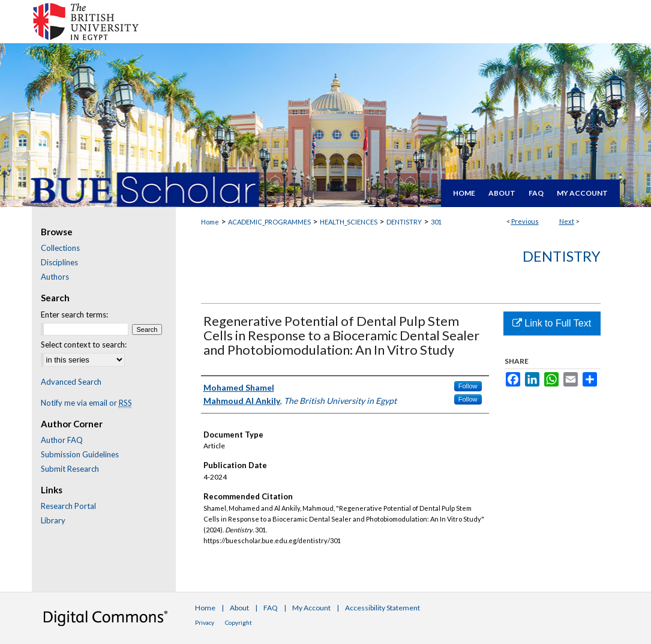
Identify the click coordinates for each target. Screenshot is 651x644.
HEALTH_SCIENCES (349, 222)
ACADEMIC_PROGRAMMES (269, 222)
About (239, 608)
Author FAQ (62, 440)
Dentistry (562, 256)
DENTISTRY (404, 222)
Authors (55, 277)
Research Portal (68, 506)
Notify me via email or (86, 403)
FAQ (271, 608)
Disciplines (59, 262)
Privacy (205, 622)
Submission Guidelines (80, 454)
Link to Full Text (552, 323)
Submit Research (70, 469)
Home (210, 222)
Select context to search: (84, 345)
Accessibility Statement (382, 608)
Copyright (238, 622)
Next (567, 221)
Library (53, 520)
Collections (60, 248)
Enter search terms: (74, 314)
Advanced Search (71, 382)
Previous (525, 221)
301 (436, 222)
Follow (468, 386)
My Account (311, 608)
